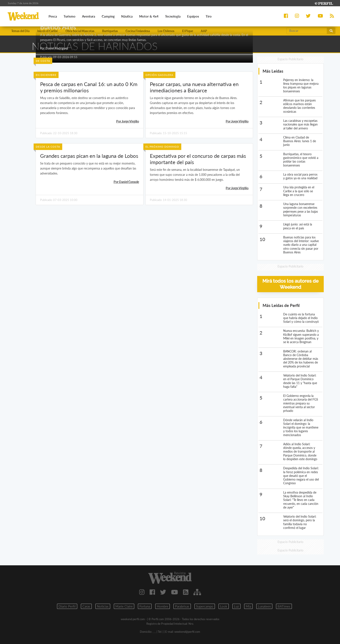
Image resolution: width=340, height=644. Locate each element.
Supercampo (205, 606)
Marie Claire (124, 606)
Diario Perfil (67, 606)
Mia (248, 606)
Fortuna (145, 606)
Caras (86, 606)
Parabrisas (182, 606)
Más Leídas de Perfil (281, 305)
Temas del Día (20, 31)
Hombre (163, 606)
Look (224, 606)
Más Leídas (273, 71)
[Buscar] (307, 31)
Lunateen (264, 606)
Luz (236, 606)
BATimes (284, 606)
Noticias (103, 606)
